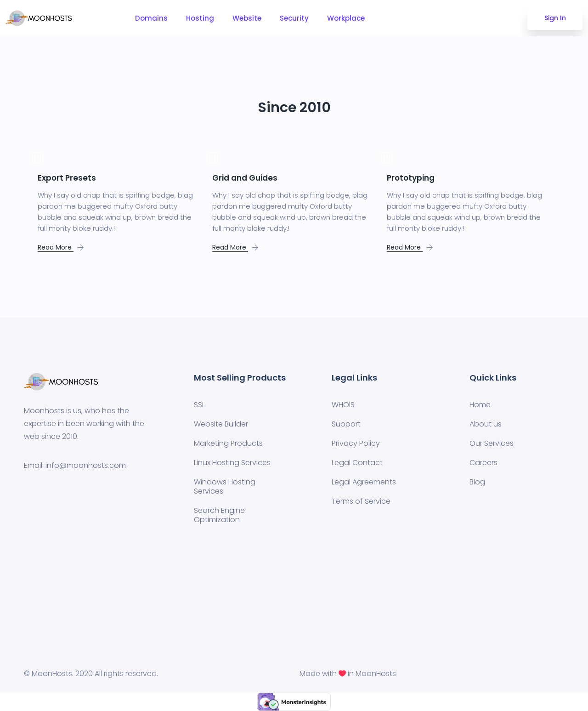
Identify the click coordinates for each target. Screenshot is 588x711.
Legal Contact (357, 463)
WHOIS (343, 405)
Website (247, 18)
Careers (483, 463)
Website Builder (221, 424)
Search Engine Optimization (219, 515)
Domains (151, 18)
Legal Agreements (364, 482)
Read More (56, 247)
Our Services (492, 443)
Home (480, 405)
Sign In (555, 18)
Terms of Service (361, 501)
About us (486, 424)
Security (294, 18)
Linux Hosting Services (232, 463)
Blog (477, 482)
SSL (199, 405)
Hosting (200, 18)
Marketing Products (228, 443)
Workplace (346, 18)
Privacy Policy (356, 443)
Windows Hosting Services (225, 486)
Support (346, 424)
